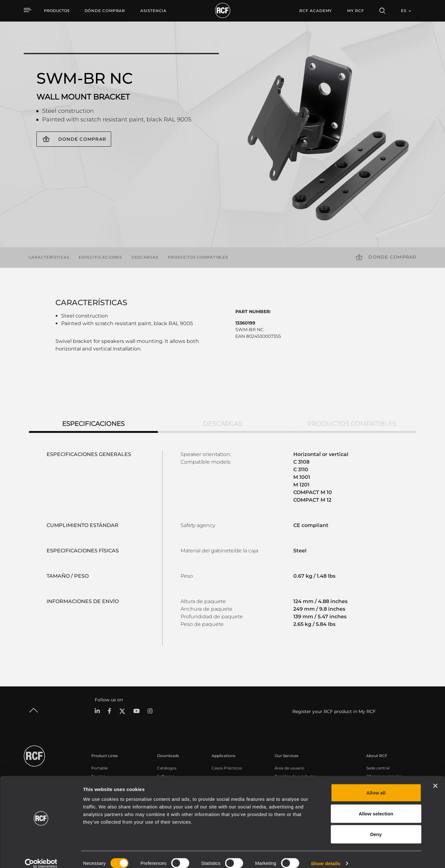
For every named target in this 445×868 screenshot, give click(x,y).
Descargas (145, 257)
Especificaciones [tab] (93, 424)
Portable (99, 768)
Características (49, 257)
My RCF (356, 11)
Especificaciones (100, 257)
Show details (326, 855)
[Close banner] (435, 778)
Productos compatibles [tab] (352, 424)
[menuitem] (105, 11)
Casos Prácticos (227, 768)
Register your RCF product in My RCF (334, 711)
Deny (376, 826)
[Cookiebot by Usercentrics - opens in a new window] (41, 856)
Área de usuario (289, 768)
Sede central (378, 768)
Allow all (376, 785)
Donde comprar (82, 139)
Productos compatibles (198, 257)
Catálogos (167, 768)
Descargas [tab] (222, 424)
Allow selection (376, 806)
